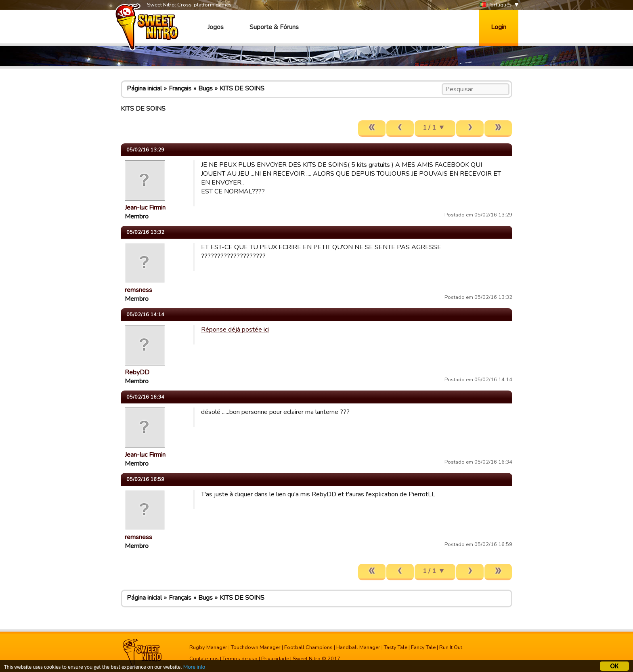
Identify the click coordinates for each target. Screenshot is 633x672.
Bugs (205, 88)
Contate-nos (204, 659)
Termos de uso (240, 659)
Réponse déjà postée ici (235, 330)
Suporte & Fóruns (274, 27)
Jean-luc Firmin (145, 208)
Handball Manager (358, 647)
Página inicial (144, 88)
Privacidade (275, 659)
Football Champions (308, 647)
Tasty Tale (396, 647)
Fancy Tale (423, 647)
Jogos (216, 27)
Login (499, 27)
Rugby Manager (208, 647)
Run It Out (451, 647)
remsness (138, 290)
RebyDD (137, 372)
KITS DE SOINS (242, 88)
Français (180, 88)
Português (496, 5)
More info (194, 668)
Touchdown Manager (256, 647)
